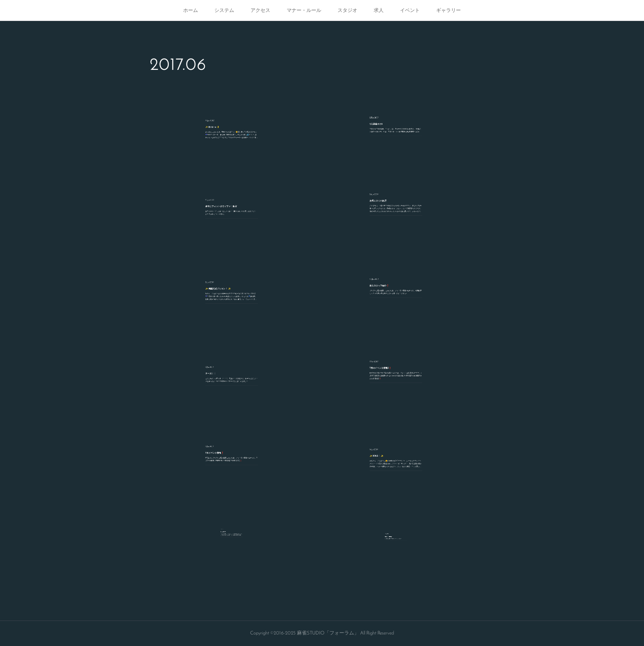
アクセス (260, 10)
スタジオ (347, 10)
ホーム (191, 10)
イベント (410, 10)
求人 (379, 10)
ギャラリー (448, 10)
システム (224, 10)
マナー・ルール (304, 10)
